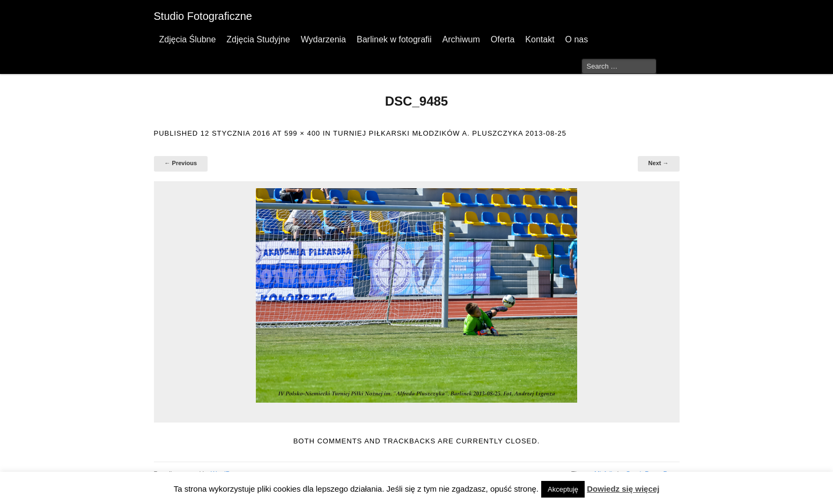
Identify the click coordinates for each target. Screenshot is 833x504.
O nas (577, 39)
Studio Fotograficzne (203, 16)
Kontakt (540, 39)
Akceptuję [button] (563, 489)
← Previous (181, 163)
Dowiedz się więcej (623, 489)
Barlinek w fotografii (394, 39)
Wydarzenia (323, 39)
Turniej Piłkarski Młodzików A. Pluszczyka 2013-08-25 (450, 133)
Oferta (503, 39)
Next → (659, 163)
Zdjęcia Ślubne (188, 39)
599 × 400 (302, 133)
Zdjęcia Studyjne (258, 39)
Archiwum (461, 39)
